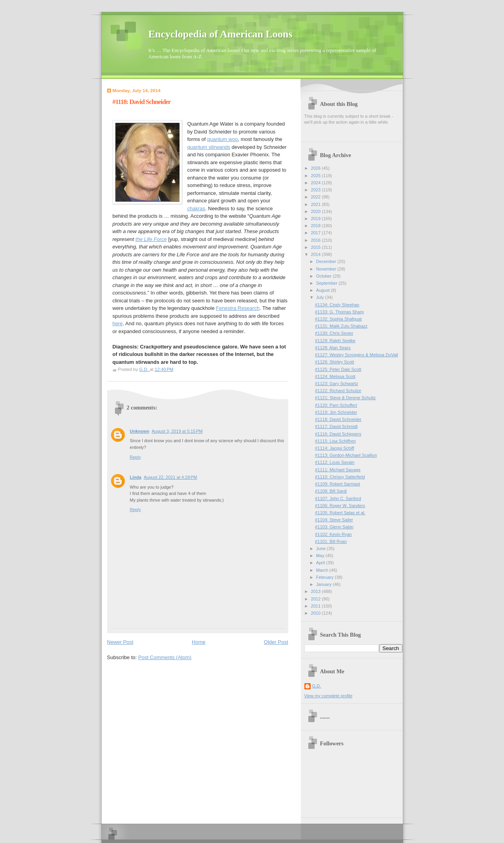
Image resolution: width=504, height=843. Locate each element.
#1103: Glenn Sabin (334, 527)
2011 (317, 606)
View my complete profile (329, 696)
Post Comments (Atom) (165, 657)
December (327, 261)
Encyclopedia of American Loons (220, 34)
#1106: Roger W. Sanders (340, 506)
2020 (317, 211)
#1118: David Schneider (338, 419)
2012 (317, 599)
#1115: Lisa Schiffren (335, 441)
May (321, 556)
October (324, 276)
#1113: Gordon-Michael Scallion (346, 455)
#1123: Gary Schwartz (336, 384)
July (321, 297)
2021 (317, 204)
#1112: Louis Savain (335, 462)
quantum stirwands (209, 147)
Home (199, 642)
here (118, 323)
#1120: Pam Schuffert (336, 405)
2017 (317, 233)
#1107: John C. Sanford (338, 498)
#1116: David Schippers (338, 434)
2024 (317, 183)
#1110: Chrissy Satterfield (340, 477)
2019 (317, 219)
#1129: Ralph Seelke (335, 341)
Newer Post (120, 642)
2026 (317, 168)
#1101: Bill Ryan (331, 541)
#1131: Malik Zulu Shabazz (341, 326)
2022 (317, 197)
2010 (317, 613)
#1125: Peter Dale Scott (338, 369)
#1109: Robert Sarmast (337, 484)
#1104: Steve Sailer (334, 520)
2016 (317, 240)
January (324, 584)
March (323, 570)
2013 (317, 591)
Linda (136, 477)
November (327, 269)
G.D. (317, 686)
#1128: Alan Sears (333, 348)
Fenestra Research (238, 308)
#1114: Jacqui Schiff (334, 448)
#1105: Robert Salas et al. (340, 513)
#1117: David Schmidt (336, 426)
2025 (317, 176)
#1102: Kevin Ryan (333, 534)
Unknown (140, 431)
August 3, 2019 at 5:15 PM (177, 431)
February (325, 577)
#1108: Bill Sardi (331, 491)
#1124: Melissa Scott (335, 376)
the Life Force (151, 239)
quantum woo (222, 139)
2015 (317, 247)
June (321, 548)
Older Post (276, 642)
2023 (317, 190)
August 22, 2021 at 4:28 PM (170, 477)
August (323, 290)
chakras (196, 208)
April (321, 563)
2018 (317, 226)
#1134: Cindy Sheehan (337, 305)
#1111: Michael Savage (338, 470)
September (327, 283)
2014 (317, 254)
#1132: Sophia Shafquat (338, 319)
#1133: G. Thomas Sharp (339, 312)
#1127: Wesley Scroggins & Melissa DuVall (357, 355)
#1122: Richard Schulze (338, 391)
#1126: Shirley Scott (334, 362)
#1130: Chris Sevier (334, 333)
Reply (135, 457)
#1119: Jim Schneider (336, 412)
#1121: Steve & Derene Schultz (345, 398)
